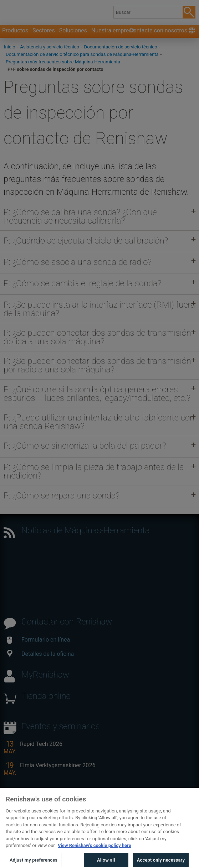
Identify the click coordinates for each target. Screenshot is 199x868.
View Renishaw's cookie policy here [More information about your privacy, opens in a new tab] (95, 855)
